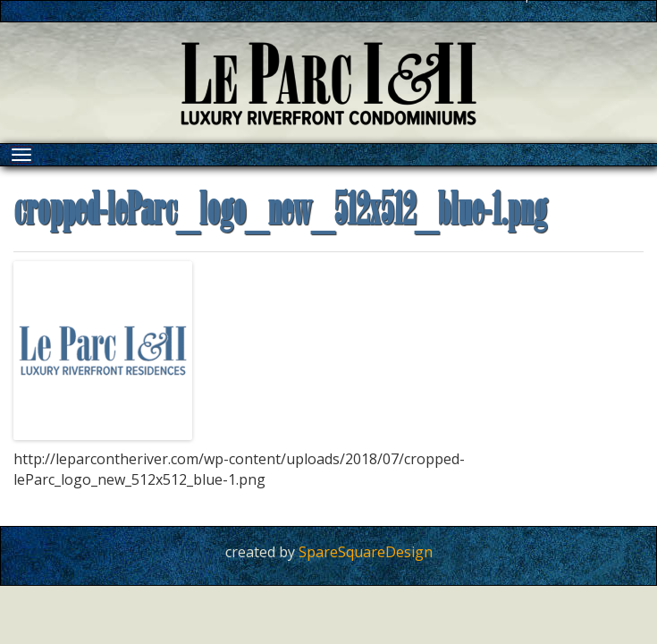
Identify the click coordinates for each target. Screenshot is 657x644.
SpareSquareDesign (366, 552)
